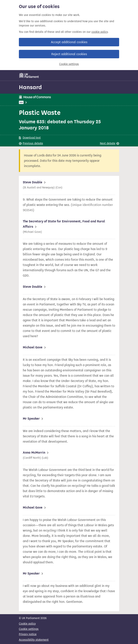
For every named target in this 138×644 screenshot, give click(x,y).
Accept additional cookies (69, 42)
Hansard (30, 87)
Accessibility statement (34, 640)
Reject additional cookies (69, 54)
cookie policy (100, 32)
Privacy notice (28, 634)
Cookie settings (69, 64)
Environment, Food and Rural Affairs (52, 102)
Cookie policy (27, 624)
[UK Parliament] (29, 75)
